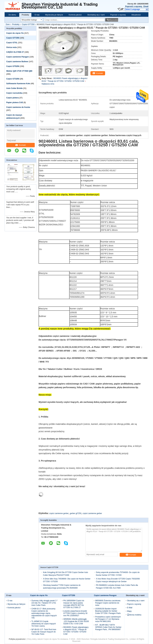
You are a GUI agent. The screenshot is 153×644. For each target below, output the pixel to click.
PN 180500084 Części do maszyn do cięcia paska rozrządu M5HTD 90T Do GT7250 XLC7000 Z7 (74, 604)
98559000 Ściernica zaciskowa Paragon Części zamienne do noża (108, 603)
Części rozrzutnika (14, 93)
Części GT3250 (13, 79)
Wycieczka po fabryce (54, 15)
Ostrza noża (11, 47)
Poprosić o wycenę (134, 6)
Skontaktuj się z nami (96, 15)
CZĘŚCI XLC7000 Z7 (15, 52)
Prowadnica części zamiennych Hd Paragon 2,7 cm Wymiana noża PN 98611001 (108, 619)
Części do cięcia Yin (15, 33)
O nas (37, 15)
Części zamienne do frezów (18, 107)
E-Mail (130, 608)
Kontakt (21, 145)
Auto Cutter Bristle (14, 88)
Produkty (25, 15)
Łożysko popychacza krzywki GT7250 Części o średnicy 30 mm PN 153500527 (75, 613)
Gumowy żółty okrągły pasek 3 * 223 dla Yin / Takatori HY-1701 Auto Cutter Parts (44, 603)
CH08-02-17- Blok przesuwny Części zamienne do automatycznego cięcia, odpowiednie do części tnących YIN (44, 613)
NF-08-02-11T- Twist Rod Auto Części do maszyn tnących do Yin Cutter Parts (44, 632)
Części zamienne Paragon (18, 57)
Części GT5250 (13, 66)
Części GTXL (12, 43)
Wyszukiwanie (113, 20)
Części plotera (12, 98)
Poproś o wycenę (134, 604)
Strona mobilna (134, 615)
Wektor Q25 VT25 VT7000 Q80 (19, 71)
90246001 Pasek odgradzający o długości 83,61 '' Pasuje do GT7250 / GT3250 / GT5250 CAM (76, 631)
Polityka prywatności (17, 639)
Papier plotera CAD (15, 102)
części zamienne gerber (59, 513)
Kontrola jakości (75, 15)
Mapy (129, 611)
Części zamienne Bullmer (17, 62)
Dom (8, 24)
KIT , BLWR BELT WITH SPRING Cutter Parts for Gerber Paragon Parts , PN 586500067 (108, 627)
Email (146, 6)
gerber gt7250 (76, 513)
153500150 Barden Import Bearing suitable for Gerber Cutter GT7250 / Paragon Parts (108, 611)
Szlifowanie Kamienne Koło (18, 84)
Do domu (12, 15)
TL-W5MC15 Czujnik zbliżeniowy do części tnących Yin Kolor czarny (44, 624)
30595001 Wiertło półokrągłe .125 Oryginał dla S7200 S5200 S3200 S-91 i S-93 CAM (76, 621)
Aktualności (136, 15)
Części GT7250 (28, 24)
